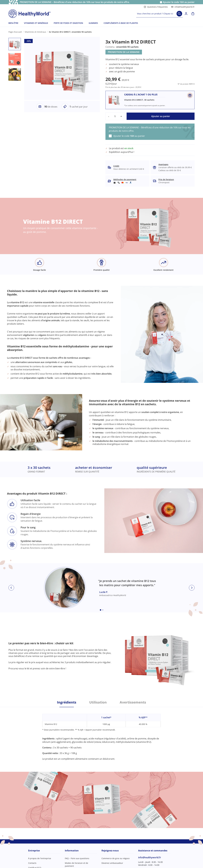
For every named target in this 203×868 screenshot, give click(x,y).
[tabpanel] (101, 734)
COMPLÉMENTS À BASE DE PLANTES (121, 23)
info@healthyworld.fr (183, 7)
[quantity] (115, 116)
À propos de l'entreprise (40, 858)
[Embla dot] (101, 610)
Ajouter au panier (161, 116)
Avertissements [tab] (133, 702)
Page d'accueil (15, 32)
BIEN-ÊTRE (13, 23)
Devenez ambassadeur (112, 863)
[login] (186, 14)
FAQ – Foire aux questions (77, 858)
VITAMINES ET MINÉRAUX (36, 23)
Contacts (32, 863)
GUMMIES (93, 23)
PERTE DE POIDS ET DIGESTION (68, 23)
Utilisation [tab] (98, 702)
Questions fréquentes (156, 7)
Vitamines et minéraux (35, 32)
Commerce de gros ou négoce (116, 858)
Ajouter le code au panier (179, 2)
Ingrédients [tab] (67, 702)
